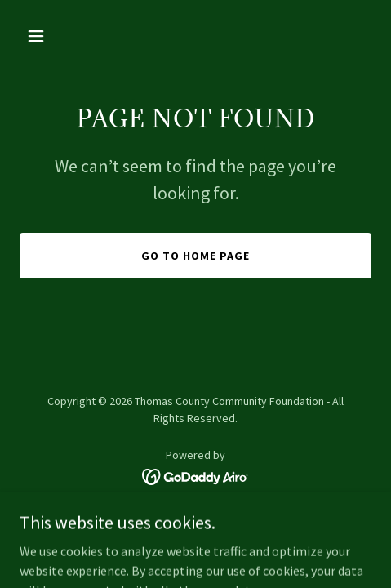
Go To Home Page (195, 256)
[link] (195, 475)
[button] (60, 36)
